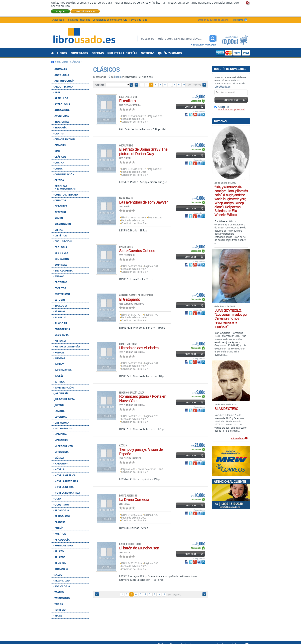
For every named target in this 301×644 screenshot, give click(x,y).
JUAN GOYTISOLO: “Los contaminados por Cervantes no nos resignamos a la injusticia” (231, 318)
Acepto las (232, 108)
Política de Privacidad (79, 20)
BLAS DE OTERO (226, 409)
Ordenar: (100, 85)
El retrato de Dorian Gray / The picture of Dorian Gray (143, 151)
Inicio (57, 62)
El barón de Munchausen (139, 548)
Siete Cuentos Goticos (137, 251)
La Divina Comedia (134, 499)
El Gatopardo (130, 299)
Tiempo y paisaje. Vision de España (141, 452)
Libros (65, 62)
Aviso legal (58, 20)
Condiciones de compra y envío (110, 20)
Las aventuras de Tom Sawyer (143, 202)
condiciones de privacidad (232, 109)
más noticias (238, 438)
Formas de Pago (138, 20)
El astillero (127, 101)
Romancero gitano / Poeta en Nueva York (143, 398)
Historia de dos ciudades (139, 348)
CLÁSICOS (75, 62)
